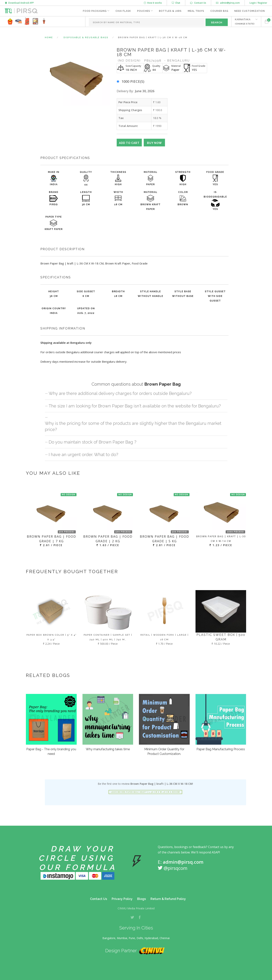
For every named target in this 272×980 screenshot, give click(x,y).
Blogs (142, 899)
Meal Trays (196, 11)
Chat (176, 3)
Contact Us (198, 3)
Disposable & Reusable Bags (86, 38)
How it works (153, 3)
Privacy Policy (122, 899)
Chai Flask (123, 11)
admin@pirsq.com (228, 3)
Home (49, 38)
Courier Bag (219, 11)
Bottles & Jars (170, 11)
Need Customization (250, 11)
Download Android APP (19, 3)
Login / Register (258, 3)
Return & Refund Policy (168, 899)
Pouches (143, 11)
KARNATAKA (245, 22)
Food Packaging (94, 11)
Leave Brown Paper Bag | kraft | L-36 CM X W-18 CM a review (145, 792)
